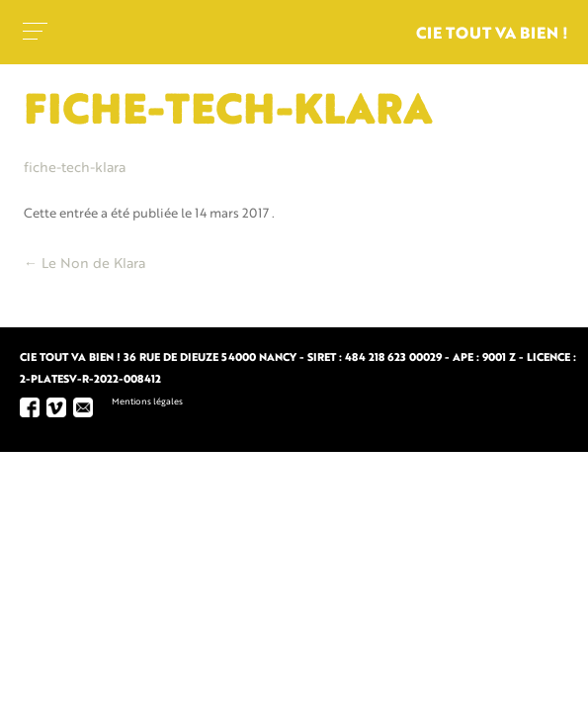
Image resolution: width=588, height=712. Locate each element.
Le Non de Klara (84, 264)
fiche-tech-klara (75, 168)
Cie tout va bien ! (492, 35)
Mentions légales (147, 402)
